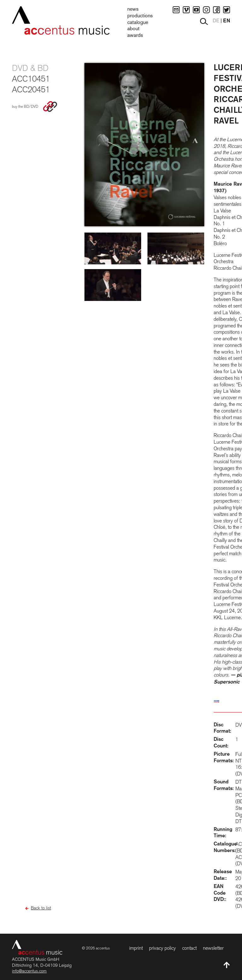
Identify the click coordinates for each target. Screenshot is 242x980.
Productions (140, 16)
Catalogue (138, 23)
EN (227, 21)
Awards (135, 36)
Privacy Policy (162, 948)
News (133, 9)
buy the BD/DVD (25, 107)
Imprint (136, 948)
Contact (189, 948)
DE (216, 21)
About (133, 29)
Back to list (41, 908)
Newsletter (213, 948)
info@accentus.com (29, 971)
